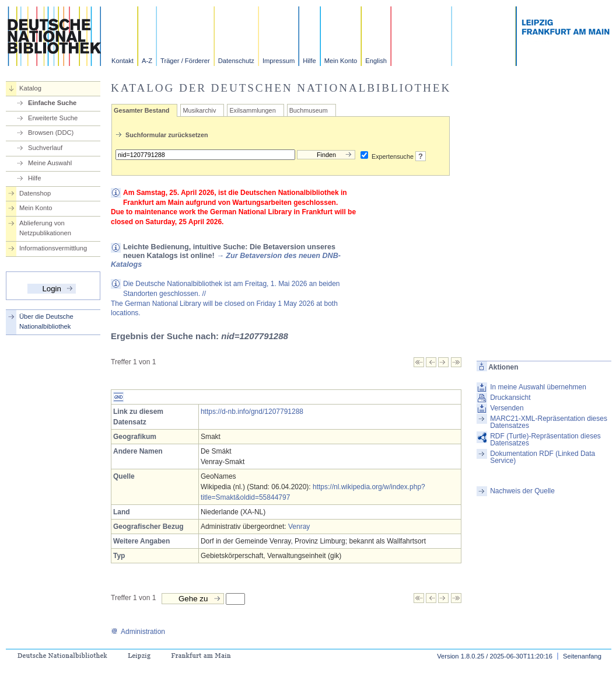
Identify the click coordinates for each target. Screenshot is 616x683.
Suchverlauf (45, 148)
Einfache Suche (52, 103)
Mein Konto (341, 61)
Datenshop (35, 193)
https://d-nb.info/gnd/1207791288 (252, 412)
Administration (138, 632)
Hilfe (309, 61)
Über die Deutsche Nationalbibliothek (46, 321)
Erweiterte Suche (53, 118)
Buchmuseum (309, 110)
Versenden (507, 408)
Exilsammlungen (252, 110)
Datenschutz (236, 61)
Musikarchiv (199, 110)
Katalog (30, 88)
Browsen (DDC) (51, 133)
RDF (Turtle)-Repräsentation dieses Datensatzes (545, 440)
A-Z (147, 61)
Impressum (279, 61)
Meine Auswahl (50, 163)
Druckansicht (510, 398)
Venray (299, 527)
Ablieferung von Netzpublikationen (45, 228)
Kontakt (123, 61)
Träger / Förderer (185, 61)
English (376, 61)
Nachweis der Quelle (522, 491)
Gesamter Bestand (141, 110)
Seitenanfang (582, 656)
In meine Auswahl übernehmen (538, 387)
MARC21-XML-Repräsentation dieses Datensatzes (549, 422)
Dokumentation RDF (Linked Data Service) (542, 457)
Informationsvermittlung (53, 248)
